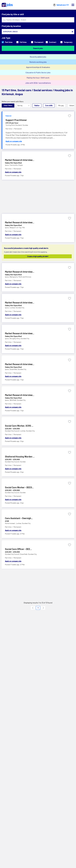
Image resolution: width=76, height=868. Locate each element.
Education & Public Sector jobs (38, 72)
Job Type (6, 38)
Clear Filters (8, 105)
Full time (21, 42)
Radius (37, 105)
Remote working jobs (38, 62)
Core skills (49, 105)
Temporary (66, 42)
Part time (7, 42)
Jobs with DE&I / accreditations (38, 83)
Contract (51, 42)
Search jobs (38, 48)
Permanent (37, 42)
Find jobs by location (11, 26)
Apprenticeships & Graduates (38, 67)
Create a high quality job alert (40, 256)
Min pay (61, 105)
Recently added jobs (38, 57)
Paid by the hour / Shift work (38, 78)
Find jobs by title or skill (13, 14)
